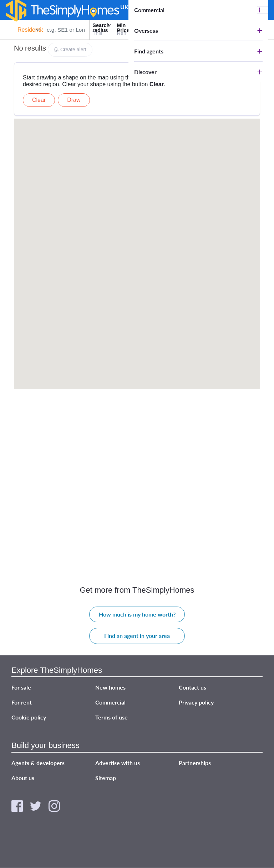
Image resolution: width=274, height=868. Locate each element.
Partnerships (195, 763)
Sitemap (106, 778)
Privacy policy (196, 702)
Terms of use (111, 717)
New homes (110, 687)
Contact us (192, 687)
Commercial (149, 10)
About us (23, 778)
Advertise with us (118, 763)
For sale (21, 687)
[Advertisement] (137, 73)
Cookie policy (29, 717)
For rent (22, 702)
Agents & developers (38, 763)
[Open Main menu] (263, 10)
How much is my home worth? (137, 614)
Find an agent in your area (137, 636)
